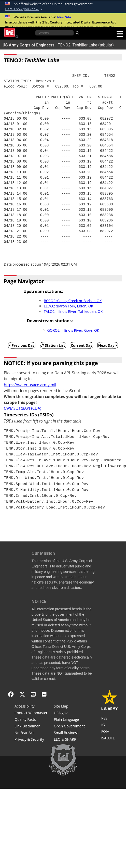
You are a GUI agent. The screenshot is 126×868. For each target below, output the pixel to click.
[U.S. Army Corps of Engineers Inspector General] (110, 725)
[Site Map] (69, 707)
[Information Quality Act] (31, 720)
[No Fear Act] (31, 733)
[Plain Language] (69, 720)
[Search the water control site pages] (54, 33)
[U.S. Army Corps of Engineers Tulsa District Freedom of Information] (110, 732)
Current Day (82, 345)
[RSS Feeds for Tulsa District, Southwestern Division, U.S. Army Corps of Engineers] (110, 719)
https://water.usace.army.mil (30, 385)
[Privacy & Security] (31, 740)
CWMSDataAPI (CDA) (23, 408)
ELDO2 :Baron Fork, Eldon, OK (68, 306)
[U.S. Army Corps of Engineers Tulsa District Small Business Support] (69, 733)
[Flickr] (44, 694)
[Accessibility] (31, 707)
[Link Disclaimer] (31, 727)
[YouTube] (33, 694)
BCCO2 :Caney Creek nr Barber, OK (73, 301)
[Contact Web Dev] (31, 713)
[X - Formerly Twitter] (22, 694)
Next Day (108, 345)
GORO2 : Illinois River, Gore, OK (73, 330)
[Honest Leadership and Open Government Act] (69, 727)
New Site (64, 17)
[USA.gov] (69, 713)
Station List (53, 345)
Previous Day (22, 345)
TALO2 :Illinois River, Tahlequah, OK (73, 311)
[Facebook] (11, 694)
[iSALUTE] (110, 739)
